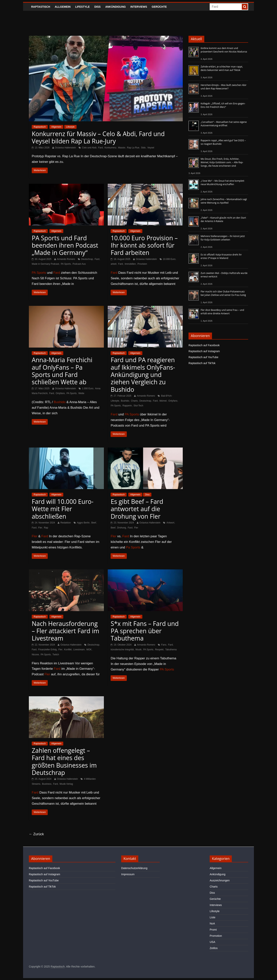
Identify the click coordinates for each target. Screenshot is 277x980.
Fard (101, 148)
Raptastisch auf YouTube (203, 357)
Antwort (170, 523)
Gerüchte (159, 7)
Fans (164, 645)
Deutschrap (87, 259)
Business (47, 784)
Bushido (60, 402)
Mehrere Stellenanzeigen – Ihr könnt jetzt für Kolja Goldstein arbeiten (223, 238)
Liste (213, 917)
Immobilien (130, 264)
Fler (40, 528)
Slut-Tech (138, 406)
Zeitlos (214, 948)
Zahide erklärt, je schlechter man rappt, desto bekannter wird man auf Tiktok (222, 68)
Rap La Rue (133, 148)
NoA (212, 923)
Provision (142, 264)
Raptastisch (41, 7)
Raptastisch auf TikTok (202, 363)
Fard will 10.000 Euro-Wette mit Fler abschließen (63, 509)
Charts (134, 401)
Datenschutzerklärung (134, 868)
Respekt (159, 650)
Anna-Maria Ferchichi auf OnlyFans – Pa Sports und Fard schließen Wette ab (62, 371)
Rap (46, 528)
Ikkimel (163, 401)
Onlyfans (60, 393)
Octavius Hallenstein (65, 148)
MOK (89, 650)
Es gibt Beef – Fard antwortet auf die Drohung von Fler (137, 509)
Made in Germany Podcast (45, 264)
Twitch (56, 655)
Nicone (35, 655)
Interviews (139, 7)
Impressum (128, 874)
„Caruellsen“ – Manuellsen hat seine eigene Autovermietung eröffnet (224, 124)
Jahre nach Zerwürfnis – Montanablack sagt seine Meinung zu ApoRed (224, 201)
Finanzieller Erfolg (48, 650)
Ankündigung (116, 7)
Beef (94, 523)
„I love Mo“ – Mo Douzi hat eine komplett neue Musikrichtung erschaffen (222, 183)
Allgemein (63, 7)
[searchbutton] (245, 7)
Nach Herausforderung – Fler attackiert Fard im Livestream (65, 631)
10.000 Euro (169, 259)
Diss (97, 7)
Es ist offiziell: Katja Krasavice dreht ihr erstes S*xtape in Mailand (221, 256)
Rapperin (127, 406)
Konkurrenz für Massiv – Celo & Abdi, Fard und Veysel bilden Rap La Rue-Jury (98, 137)
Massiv (122, 148)
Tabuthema (171, 650)
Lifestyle (82, 7)
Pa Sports (133, 547)
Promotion (216, 936)
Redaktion (66, 523)
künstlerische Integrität (122, 650)
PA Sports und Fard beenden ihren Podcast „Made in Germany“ (65, 245)
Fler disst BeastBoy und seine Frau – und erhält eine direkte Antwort (222, 312)
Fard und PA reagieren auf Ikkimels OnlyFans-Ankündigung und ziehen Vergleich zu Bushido (143, 375)
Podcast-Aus (79, 264)
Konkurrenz (111, 148)
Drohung (122, 528)
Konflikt (68, 650)
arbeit (113, 264)
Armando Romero (66, 259)
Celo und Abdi (89, 148)
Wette (81, 393)
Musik (138, 650)
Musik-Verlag (66, 784)
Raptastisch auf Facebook (204, 345)
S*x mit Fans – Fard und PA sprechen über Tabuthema (145, 631)
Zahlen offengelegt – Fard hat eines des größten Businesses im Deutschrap (64, 761)
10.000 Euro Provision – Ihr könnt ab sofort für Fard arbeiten (144, 245)
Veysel (151, 148)
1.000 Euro (88, 389)
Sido (143, 148)
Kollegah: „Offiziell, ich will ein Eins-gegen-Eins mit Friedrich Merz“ (223, 105)
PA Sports (66, 264)
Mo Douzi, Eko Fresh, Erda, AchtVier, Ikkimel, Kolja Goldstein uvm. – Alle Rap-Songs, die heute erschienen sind (222, 162)
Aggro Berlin (83, 523)
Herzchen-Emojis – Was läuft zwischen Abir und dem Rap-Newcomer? (224, 87)
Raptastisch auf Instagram (204, 351)
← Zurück (36, 834)
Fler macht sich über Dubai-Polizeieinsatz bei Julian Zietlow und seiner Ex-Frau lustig (223, 293)
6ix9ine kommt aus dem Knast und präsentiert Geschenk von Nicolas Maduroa (224, 50)
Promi (213, 930)
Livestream (79, 650)
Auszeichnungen (220, 880)
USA (212, 942)
